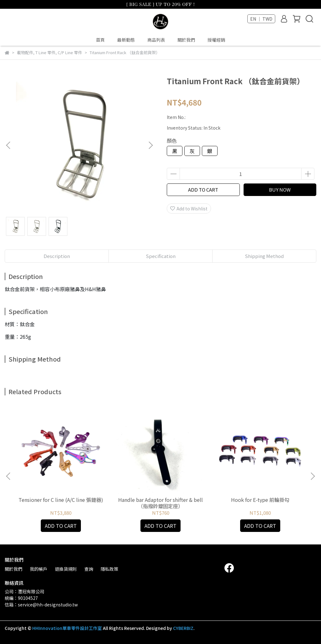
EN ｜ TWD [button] (261, 19)
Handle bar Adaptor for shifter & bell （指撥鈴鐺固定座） (160, 503)
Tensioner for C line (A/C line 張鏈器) (61, 500)
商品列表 (156, 40)
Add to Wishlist (189, 209)
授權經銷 (216, 40)
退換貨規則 (66, 569)
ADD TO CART (203, 190)
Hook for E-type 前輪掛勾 (260, 500)
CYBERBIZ (183, 628)
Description (57, 256)
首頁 (100, 40)
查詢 (89, 569)
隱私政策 (109, 569)
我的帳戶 (39, 569)
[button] (150, 145)
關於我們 (186, 40)
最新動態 (126, 40)
